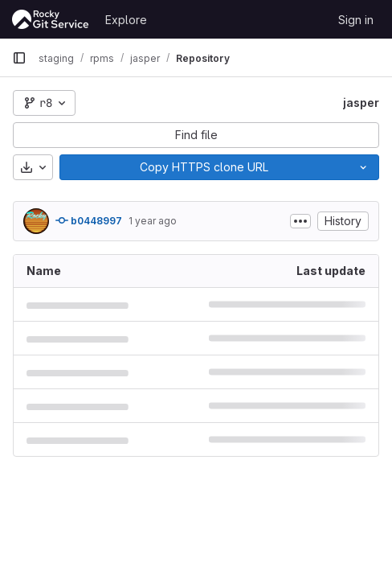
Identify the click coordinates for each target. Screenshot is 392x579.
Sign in (356, 20)
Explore (126, 20)
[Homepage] (51, 19)
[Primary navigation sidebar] (19, 58)
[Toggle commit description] (300, 221)
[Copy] (204, 167)
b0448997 (89, 220)
